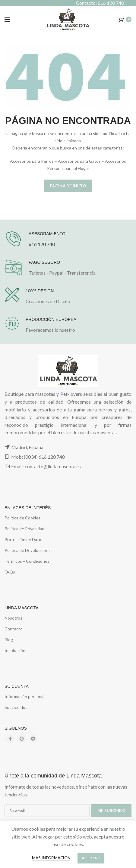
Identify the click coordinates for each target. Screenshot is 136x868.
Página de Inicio (68, 186)
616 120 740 (42, 244)
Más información (51, 858)
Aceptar (91, 858)
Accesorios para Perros (32, 161)
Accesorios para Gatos (79, 161)
